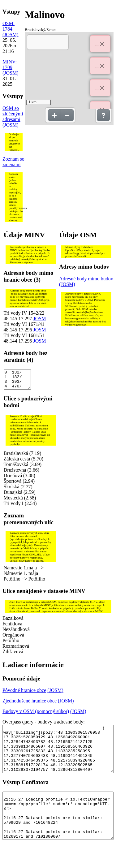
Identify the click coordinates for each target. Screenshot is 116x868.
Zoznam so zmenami (13, 162)
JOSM (40, 319)
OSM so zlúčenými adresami (13, 114)
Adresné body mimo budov (86, 279)
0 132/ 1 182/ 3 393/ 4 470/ (17, 381)
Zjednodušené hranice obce (30, 704)
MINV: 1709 (10, 65)
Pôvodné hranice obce (24, 694)
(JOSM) (11, 35)
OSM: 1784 (9, 26)
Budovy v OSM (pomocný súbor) (36, 715)
